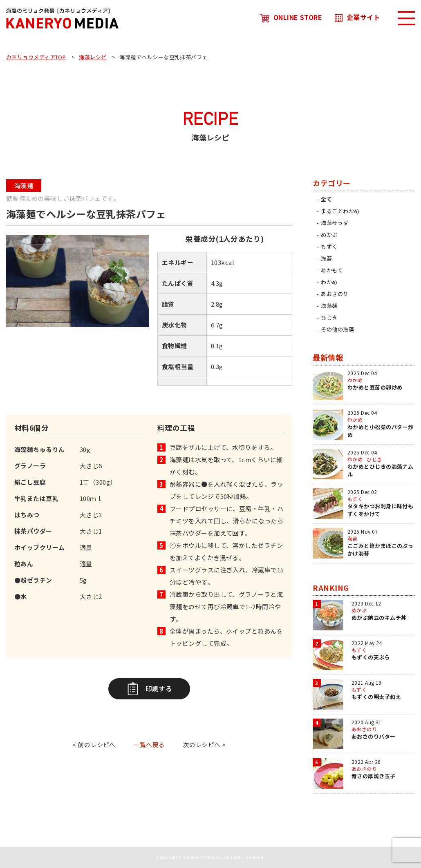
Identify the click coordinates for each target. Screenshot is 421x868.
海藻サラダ (335, 223)
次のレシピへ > (204, 744)
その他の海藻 (337, 329)
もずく (329, 246)
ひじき (329, 317)
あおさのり (335, 294)
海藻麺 (329, 306)
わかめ (329, 282)
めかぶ (329, 235)
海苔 (326, 258)
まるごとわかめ (340, 211)
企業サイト (357, 17)
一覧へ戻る (149, 744)
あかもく (332, 270)
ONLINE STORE (291, 17)
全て (326, 199)
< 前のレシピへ (94, 744)
